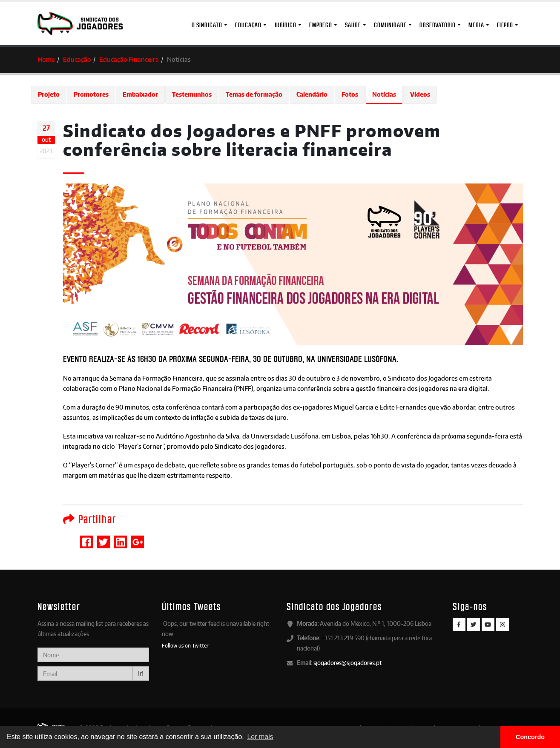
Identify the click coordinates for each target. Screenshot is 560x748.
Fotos (350, 94)
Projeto (49, 94)
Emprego (321, 25)
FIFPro (505, 25)
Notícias (384, 94)
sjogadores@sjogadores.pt (347, 663)
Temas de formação (254, 94)
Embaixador (140, 94)
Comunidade (390, 25)
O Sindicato (207, 25)
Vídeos (420, 94)
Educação (248, 25)
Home (46, 59)
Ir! (141, 673)
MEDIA (476, 25)
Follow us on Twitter (185, 645)
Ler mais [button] (260, 737)
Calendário (312, 94)
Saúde (353, 25)
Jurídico (285, 25)
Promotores (91, 94)
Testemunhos (192, 94)
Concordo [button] (530, 737)
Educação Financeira (129, 59)
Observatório (438, 25)
